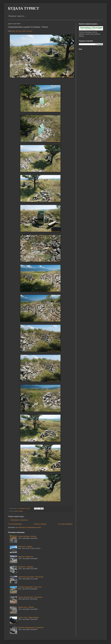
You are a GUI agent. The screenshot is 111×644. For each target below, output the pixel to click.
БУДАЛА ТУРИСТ (24, 8)
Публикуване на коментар (19, 520)
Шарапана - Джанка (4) (26, 557)
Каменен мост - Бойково (26, 607)
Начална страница (40, 524)
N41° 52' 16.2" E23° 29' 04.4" (22, 31)
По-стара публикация (65, 524)
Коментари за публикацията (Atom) (29, 527)
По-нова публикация (15, 524)
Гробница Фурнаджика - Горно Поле (30, 587)
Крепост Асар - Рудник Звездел (28, 617)
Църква (21, 511)
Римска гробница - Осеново (27, 536)
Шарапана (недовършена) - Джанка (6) (31, 627)
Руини (16, 511)
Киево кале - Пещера (25, 546)
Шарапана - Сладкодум (26, 567)
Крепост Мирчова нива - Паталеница (30, 597)
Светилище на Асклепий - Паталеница (31, 577)
